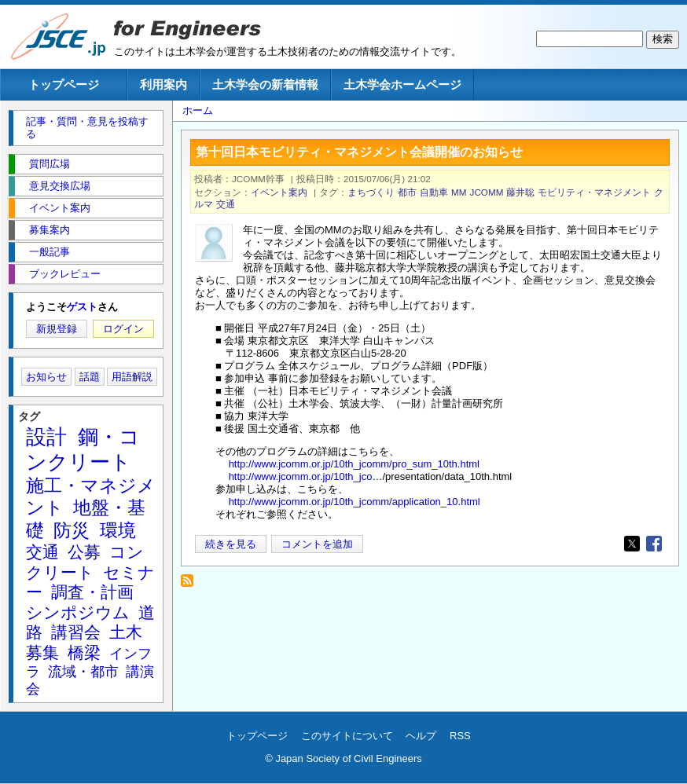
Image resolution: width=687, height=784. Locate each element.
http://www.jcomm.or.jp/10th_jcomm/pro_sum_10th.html (354, 464)
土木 (126, 632)
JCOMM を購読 (191, 585)
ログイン (123, 329)
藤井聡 (520, 192)
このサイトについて (347, 736)
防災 (72, 530)
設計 (46, 437)
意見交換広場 (60, 186)
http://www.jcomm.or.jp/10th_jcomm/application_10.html (355, 502)
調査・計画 (92, 592)
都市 (407, 192)
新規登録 (57, 329)
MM (459, 192)
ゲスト (82, 307)
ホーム (198, 110)
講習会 (76, 632)
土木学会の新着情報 (265, 84)
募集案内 (50, 230)
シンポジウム (78, 612)
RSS (460, 736)
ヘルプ (421, 736)
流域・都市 (83, 672)
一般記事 (50, 252)
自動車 (434, 192)
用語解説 (132, 377)
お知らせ (46, 377)
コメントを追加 (317, 544)
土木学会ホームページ (402, 84)
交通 (226, 204)
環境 (118, 530)
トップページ (64, 84)
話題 (90, 377)
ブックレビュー (65, 274)
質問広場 (50, 164)
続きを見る (231, 544)
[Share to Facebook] (654, 544)
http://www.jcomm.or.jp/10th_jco (301, 476)
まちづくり (371, 192)
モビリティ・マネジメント (594, 192)
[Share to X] (632, 544)
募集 (42, 652)
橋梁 (84, 652)
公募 (84, 552)
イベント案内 (279, 192)
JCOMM (487, 192)
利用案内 (163, 84)
